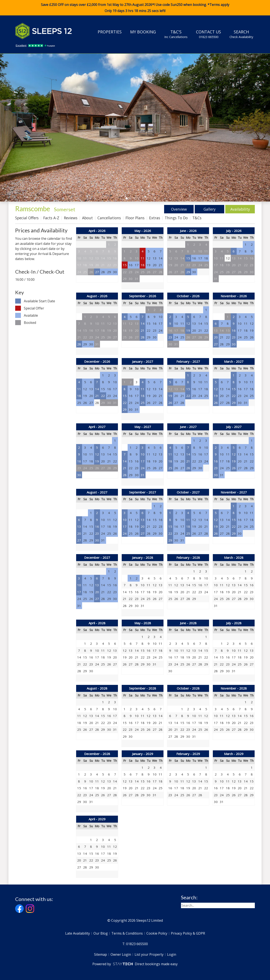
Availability (240, 209)
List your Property (149, 954)
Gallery (210, 209)
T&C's (176, 34)
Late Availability (78, 933)
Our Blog (101, 933)
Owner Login (121, 954)
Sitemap (101, 954)
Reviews (71, 218)
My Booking (143, 32)
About (87, 218)
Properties (110, 32)
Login (172, 954)
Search (241, 34)
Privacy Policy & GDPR (188, 933)
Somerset (65, 209)
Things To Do (176, 218)
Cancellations (109, 218)
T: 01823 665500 (135, 944)
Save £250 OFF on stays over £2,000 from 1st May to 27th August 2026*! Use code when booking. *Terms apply (135, 8)
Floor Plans (135, 218)
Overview (179, 209)
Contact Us (209, 34)
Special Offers (27, 218)
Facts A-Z (51, 218)
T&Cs (197, 218)
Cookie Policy (157, 933)
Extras (155, 218)
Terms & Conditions (127, 933)
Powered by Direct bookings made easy (135, 964)
